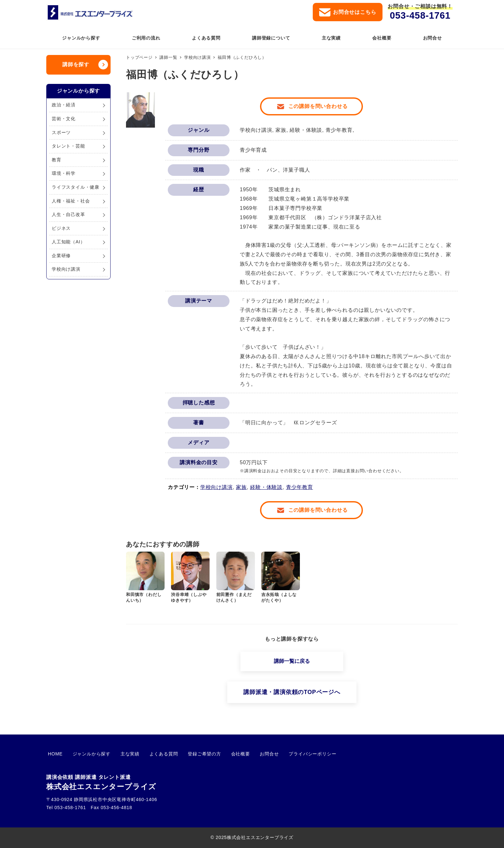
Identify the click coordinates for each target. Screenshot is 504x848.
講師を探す (76, 64)
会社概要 (223, 754)
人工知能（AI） (68, 242)
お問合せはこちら (348, 12)
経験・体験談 (266, 487)
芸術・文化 (64, 119)
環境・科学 (64, 173)
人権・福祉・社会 (71, 201)
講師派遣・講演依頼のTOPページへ (292, 692)
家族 (241, 487)
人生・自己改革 (68, 214)
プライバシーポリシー (289, 754)
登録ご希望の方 (190, 754)
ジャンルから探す (87, 754)
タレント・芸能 (68, 146)
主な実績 (122, 754)
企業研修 (61, 256)
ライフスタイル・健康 (76, 187)
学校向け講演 (216, 487)
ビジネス (61, 228)
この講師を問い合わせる (318, 106)
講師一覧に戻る (292, 661)
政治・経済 (64, 105)
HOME (54, 754)
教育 (57, 160)
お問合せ (249, 754)
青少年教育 (300, 487)
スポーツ (61, 132)
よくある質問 (153, 754)
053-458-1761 (420, 15)
